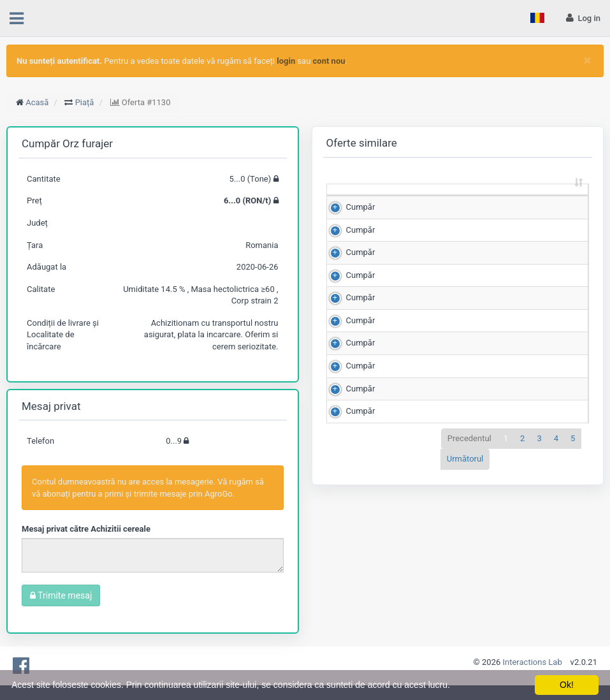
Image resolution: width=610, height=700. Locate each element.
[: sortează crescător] (354, 202)
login (286, 61)
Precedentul (469, 598)
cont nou (329, 61)
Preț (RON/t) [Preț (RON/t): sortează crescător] (471, 201)
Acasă (37, 102)
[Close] (587, 60)
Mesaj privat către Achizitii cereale (86, 529)
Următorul (465, 619)
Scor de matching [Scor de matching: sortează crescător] (536, 201)
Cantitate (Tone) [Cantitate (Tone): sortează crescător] (403, 201)
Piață (85, 102)
